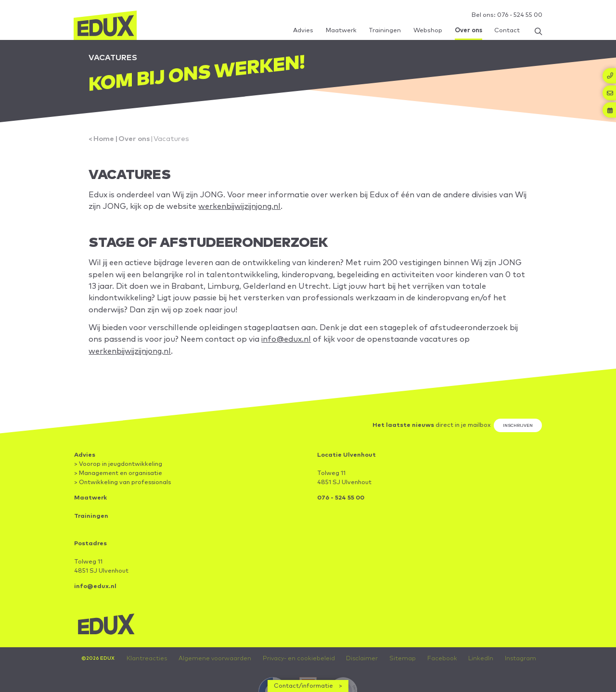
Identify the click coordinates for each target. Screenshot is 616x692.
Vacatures (176, 143)
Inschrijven (516, 441)
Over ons (137, 143)
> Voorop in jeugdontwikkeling (118, 481)
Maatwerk (91, 514)
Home (105, 143)
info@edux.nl (399, 352)
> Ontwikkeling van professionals (122, 499)
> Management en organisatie (118, 490)
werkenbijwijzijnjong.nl (314, 213)
